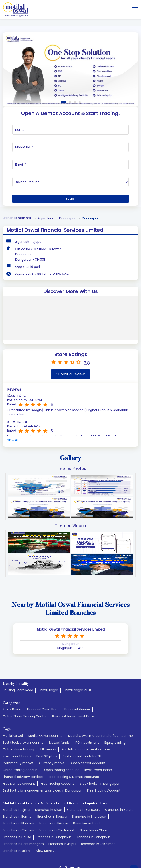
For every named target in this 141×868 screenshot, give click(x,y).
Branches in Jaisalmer (98, 818)
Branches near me (17, 192)
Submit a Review (70, 348)
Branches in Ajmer (17, 783)
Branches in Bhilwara (18, 797)
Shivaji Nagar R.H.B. (78, 664)
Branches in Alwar (49, 783)
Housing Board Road (18, 664)
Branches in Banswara (84, 783)
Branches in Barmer (18, 790)
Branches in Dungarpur (53, 811)
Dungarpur (67, 192)
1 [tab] (63, 76)
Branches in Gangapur (93, 811)
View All (13, 414)
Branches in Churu (94, 804)
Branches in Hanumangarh (23, 818)
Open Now (61, 248)
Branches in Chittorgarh (57, 804)
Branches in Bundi (87, 797)
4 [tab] (80, 76)
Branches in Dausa (17, 811)
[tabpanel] (70, 43)
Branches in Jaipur (62, 818)
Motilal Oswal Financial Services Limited (71, 603)
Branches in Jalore (17, 824)
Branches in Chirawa (18, 804)
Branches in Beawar (52, 790)
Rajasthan (45, 192)
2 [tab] (70, 76)
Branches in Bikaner (54, 797)
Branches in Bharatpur (89, 790)
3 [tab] (75, 76)
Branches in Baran (119, 783)
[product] (71, 156)
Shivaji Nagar (48, 664)
